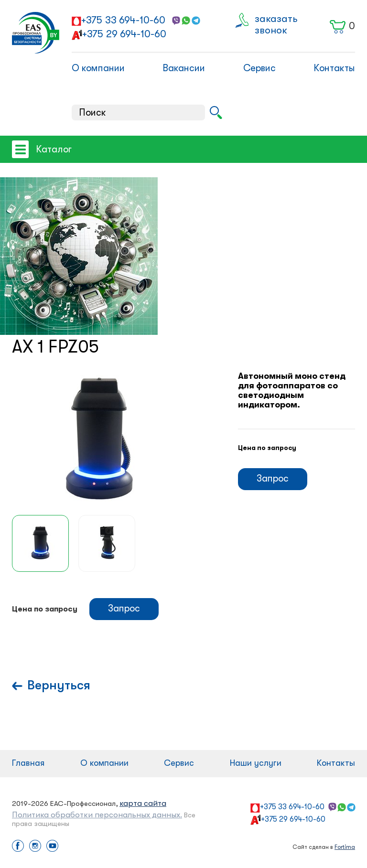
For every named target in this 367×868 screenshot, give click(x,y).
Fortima (345, 847)
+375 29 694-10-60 (124, 34)
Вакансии (184, 68)
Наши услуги (256, 763)
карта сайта (143, 803)
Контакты (334, 68)
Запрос (273, 478)
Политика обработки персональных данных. (97, 815)
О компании (98, 68)
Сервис (259, 68)
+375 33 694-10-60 (123, 20)
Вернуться (59, 685)
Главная (28, 763)
